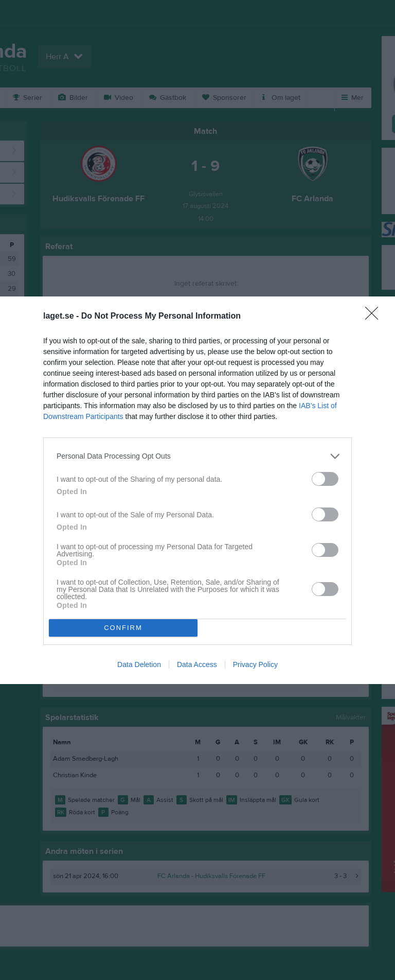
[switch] (325, 479)
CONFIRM (123, 628)
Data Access (197, 664)
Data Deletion (139, 664)
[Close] (375, 317)
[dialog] (197, 490)
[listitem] (197, 456)
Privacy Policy (255, 664)
